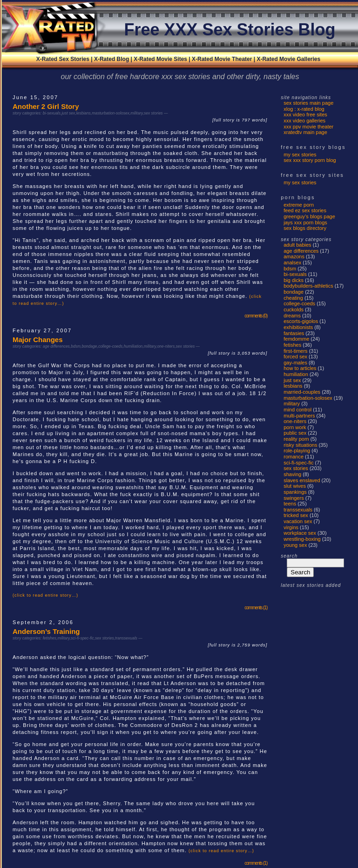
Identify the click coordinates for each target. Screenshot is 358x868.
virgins (291, 527)
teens (290, 504)
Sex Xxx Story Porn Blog (310, 160)
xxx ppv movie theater (308, 127)
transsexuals (126, 638)
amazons (294, 256)
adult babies (297, 245)
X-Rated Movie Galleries (288, 59)
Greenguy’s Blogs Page (309, 216)
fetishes (50, 638)
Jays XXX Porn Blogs (305, 222)
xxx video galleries (304, 121)
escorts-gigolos (301, 321)
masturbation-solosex (111, 113)
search (289, 556)
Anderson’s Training (46, 631)
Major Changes (38, 340)
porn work (295, 427)
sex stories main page (308, 103)
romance (294, 457)
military (136, 113)
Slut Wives (295, 486)
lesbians (84, 113)
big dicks (294, 280)
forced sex (295, 357)
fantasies (294, 333)
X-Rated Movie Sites (160, 59)
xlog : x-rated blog (304, 109)
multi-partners (299, 416)
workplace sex (300, 533)
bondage (89, 346)
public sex (295, 433)
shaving (292, 474)
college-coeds (110, 346)
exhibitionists (298, 327)
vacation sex (298, 521)
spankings (295, 492)
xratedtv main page (305, 132)
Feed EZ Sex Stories (305, 210)
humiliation (133, 346)
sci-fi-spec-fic (82, 638)
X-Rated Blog (111, 59)
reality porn (296, 439)
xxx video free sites (305, 114)
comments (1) (256, 608)
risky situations (300, 445)
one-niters (166, 346)
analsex (292, 262)
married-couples (302, 392)
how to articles (300, 368)
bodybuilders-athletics (308, 286)
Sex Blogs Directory (305, 228)
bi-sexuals (52, 113)
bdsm (76, 346)
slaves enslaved (302, 480)
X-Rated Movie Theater (222, 59)
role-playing (297, 451)
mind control (297, 410)
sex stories (153, 113)
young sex (295, 545)
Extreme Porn (299, 205)
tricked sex (296, 515)
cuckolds (294, 310)
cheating (293, 298)
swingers (294, 498)
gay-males (295, 363)
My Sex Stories (300, 155)
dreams (292, 316)
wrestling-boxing (302, 539)
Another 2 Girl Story (46, 106)
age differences (56, 346)
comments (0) (256, 316)
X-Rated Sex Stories (63, 59)
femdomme (296, 339)
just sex (68, 113)
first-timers (295, 351)
